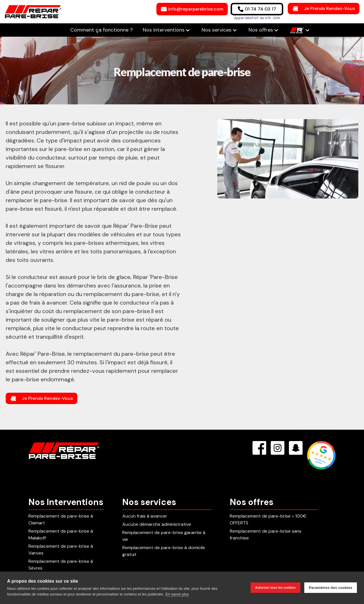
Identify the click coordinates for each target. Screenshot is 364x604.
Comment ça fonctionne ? (102, 30)
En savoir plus (177, 594)
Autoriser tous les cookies (275, 588)
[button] (167, 30)
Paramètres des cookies (331, 588)
